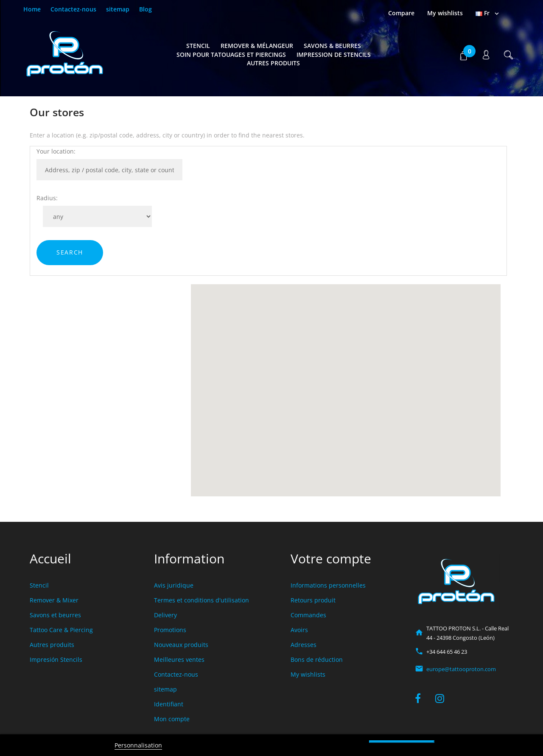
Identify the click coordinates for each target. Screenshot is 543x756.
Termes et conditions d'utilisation (202, 600)
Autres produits (273, 63)
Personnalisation (138, 745)
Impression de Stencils (334, 55)
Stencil (198, 46)
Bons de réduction (317, 659)
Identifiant (169, 704)
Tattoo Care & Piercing (61, 630)
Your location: (56, 151)
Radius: (47, 198)
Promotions (170, 630)
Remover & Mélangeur (257, 46)
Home (32, 9)
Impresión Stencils (56, 659)
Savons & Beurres (332, 46)
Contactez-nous (73, 9)
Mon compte (172, 719)
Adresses (304, 645)
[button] (463, 55)
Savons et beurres (55, 615)
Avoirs (299, 630)
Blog (146, 9)
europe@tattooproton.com (461, 669)
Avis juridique (174, 585)
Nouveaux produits (181, 645)
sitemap (118, 9)
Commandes (308, 615)
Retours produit (313, 600)
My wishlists (308, 674)
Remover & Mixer (54, 600)
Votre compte (331, 559)
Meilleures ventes (179, 659)
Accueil (50, 559)
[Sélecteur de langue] (488, 13)
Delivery (165, 615)
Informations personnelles (328, 585)
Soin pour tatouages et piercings (231, 55)
